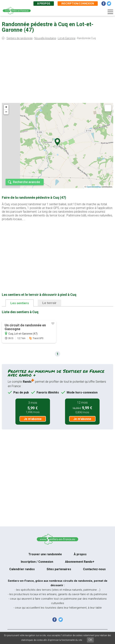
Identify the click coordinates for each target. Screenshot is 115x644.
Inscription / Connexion (37, 562)
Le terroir (49, 303)
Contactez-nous (94, 569)
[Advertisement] (57, 72)
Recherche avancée (26, 182)
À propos (44, 4)
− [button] (6, 112)
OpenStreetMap (94, 187)
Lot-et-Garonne (67, 38)
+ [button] (6, 107)
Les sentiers (20, 303)
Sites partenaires (59, 569)
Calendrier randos (22, 569)
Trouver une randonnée (45, 554)
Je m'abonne (33, 419)
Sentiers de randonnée (20, 38)
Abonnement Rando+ (80, 562)
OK (90, 640)
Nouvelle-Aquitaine (45, 38)
